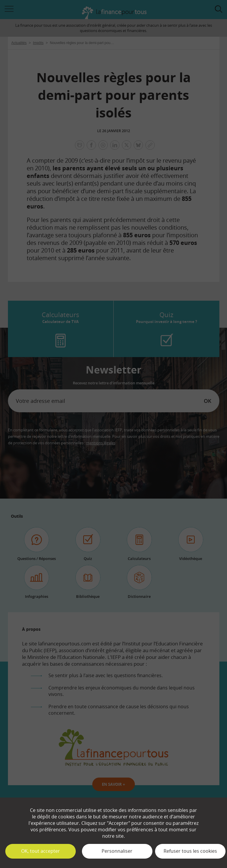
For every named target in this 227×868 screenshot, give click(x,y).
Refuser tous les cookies (190, 851)
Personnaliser (117, 851)
